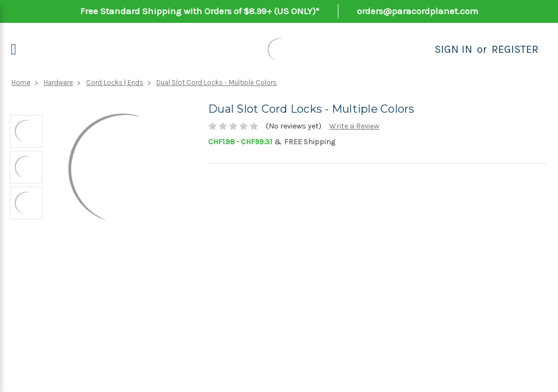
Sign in (454, 49)
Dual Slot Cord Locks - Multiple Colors (217, 82)
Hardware (58, 82)
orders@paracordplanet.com (418, 11)
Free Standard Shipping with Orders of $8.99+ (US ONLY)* (200, 11)
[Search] (423, 50)
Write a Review (354, 126)
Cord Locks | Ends (115, 82)
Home (21, 82)
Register (515, 49)
